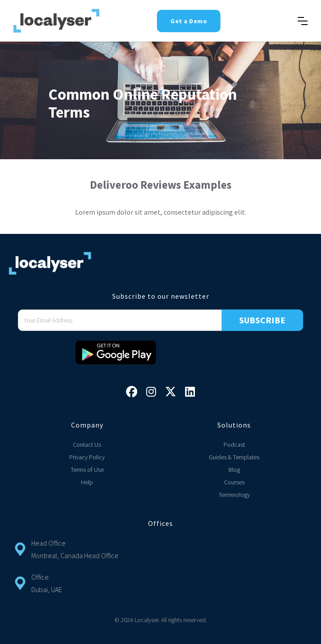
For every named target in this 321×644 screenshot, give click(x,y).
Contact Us (87, 445)
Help (87, 482)
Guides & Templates (234, 457)
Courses (234, 482)
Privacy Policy (87, 457)
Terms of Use (87, 470)
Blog (234, 470)
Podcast (234, 445)
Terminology (234, 495)
